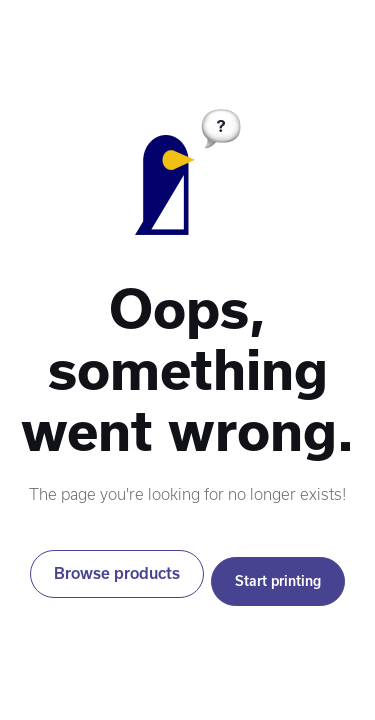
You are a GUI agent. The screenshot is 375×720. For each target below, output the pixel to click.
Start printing (278, 581)
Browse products (117, 573)
